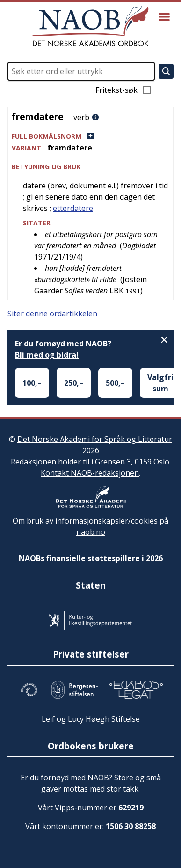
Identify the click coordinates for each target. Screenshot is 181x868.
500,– (115, 383)
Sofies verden (86, 291)
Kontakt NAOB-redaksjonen (90, 473)
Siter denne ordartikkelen (52, 314)
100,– (32, 383)
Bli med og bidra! (47, 355)
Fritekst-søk (124, 90)
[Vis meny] (164, 17)
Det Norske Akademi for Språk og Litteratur (95, 439)
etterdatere (73, 208)
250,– (74, 383)
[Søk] (166, 71)
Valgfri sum (160, 383)
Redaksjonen (33, 462)
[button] (90, 136)
